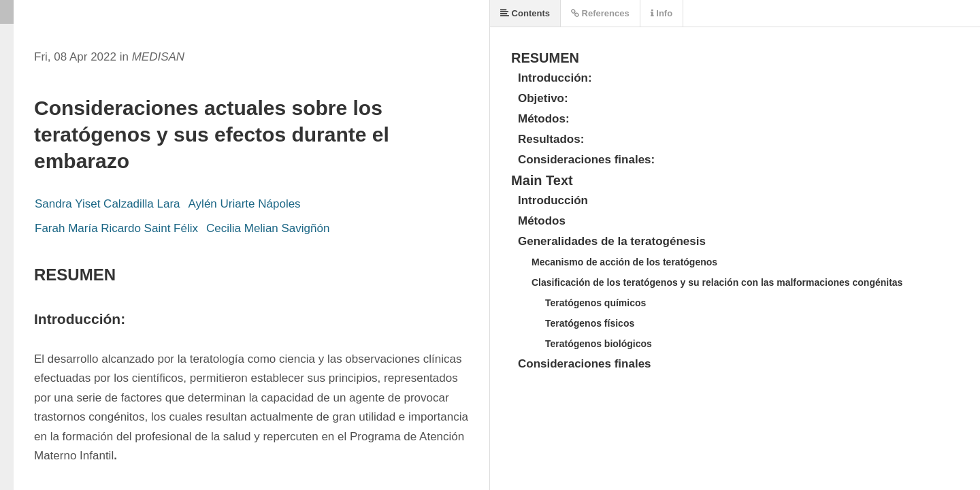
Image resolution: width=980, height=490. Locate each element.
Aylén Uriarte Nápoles (245, 204)
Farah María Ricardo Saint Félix (116, 228)
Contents (525, 13)
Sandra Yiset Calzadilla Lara (108, 204)
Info (661, 13)
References (600, 13)
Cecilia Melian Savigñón (268, 228)
